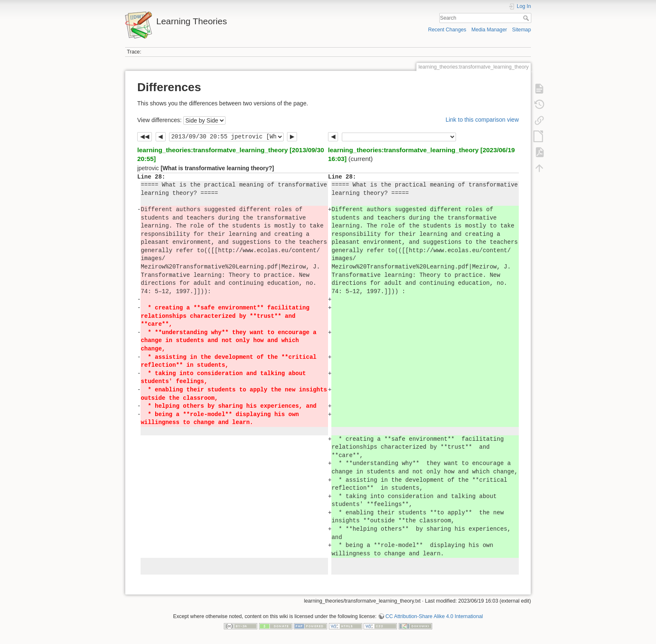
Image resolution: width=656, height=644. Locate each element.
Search (527, 18)
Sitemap (521, 30)
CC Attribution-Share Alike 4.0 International (434, 616)
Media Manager (489, 30)
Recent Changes (447, 30)
